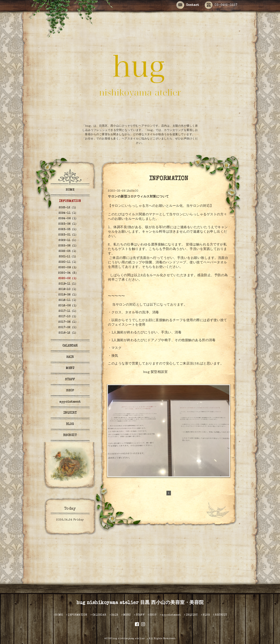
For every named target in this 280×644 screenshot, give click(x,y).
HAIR (70, 357)
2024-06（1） (68, 219)
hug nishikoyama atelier (130, 639)
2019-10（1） (68, 289)
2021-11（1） (68, 257)
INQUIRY (70, 413)
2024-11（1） (68, 213)
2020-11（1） (68, 262)
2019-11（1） (68, 284)
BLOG (70, 424)
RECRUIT (70, 435)
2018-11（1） (68, 300)
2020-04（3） (68, 273)
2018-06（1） (68, 306)
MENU (70, 368)
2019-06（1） (68, 295)
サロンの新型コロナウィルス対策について (138, 197)
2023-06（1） (68, 224)
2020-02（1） (68, 279)
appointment (70, 402)
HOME (70, 190)
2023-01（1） (68, 235)
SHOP (70, 391)
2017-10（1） (68, 317)
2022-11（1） (68, 240)
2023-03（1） (68, 230)
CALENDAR (70, 346)
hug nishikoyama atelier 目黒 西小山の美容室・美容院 (140, 603)
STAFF (70, 380)
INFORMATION (70, 201)
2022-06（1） (68, 246)
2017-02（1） (68, 328)
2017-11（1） (68, 311)
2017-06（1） (68, 322)
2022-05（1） (68, 251)
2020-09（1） (68, 268)
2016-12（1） (68, 333)
